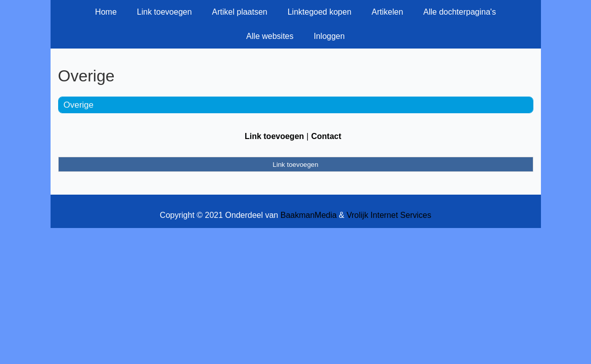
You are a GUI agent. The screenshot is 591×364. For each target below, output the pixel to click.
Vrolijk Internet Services (389, 215)
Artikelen (387, 12)
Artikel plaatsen (239, 12)
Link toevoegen (165, 12)
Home (106, 12)
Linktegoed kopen (320, 12)
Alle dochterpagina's (460, 12)
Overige (79, 105)
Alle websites (270, 36)
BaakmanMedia (309, 215)
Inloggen (329, 36)
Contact (326, 136)
